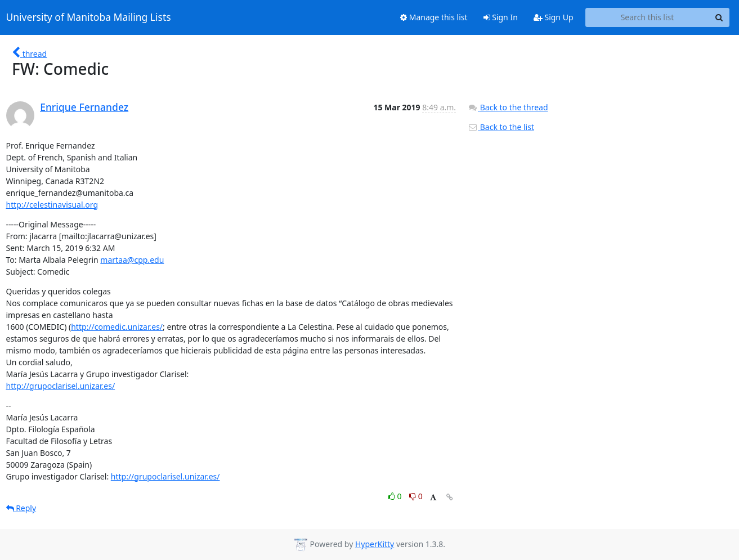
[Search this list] (648, 17)
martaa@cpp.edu (132, 260)
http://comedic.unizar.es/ (117, 327)
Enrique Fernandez (84, 107)
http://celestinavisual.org (52, 205)
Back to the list (501, 127)
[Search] (719, 17)
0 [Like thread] (396, 496)
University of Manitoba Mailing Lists (89, 17)
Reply (21, 508)
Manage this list (434, 17)
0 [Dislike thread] (416, 496)
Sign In (501, 17)
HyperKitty (375, 544)
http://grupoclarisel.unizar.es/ (61, 386)
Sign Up (554, 17)
